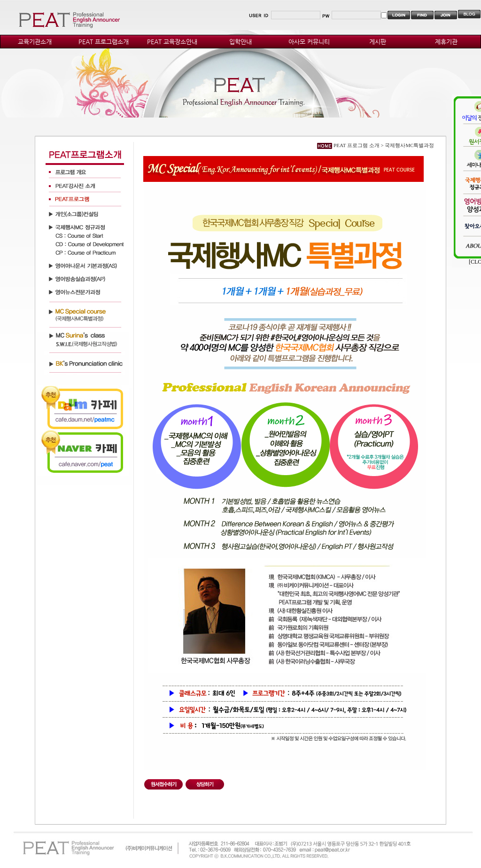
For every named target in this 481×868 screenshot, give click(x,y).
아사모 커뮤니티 (309, 42)
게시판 (378, 42)
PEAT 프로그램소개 (104, 42)
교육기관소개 (35, 42)
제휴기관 (446, 42)
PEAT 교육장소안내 (172, 42)
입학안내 (240, 42)
